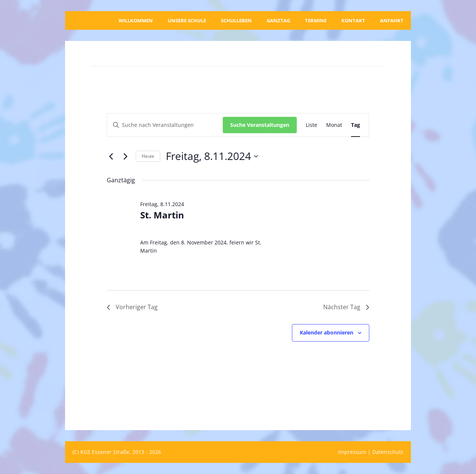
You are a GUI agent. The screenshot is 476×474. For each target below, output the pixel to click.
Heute (148, 156)
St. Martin (162, 215)
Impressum (352, 452)
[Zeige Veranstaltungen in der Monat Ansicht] (334, 125)
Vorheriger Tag (132, 307)
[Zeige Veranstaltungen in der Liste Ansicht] (311, 125)
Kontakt (353, 20)
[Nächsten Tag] (126, 156)
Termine (316, 20)
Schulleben (236, 20)
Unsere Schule (187, 20)
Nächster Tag (346, 307)
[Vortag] (111, 156)
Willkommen (136, 20)
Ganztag (278, 20)
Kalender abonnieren (327, 332)
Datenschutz (388, 452)
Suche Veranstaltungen (260, 125)
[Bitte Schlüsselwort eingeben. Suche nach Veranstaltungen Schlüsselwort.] (165, 125)
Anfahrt (392, 20)
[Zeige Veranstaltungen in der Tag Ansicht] (356, 125)
